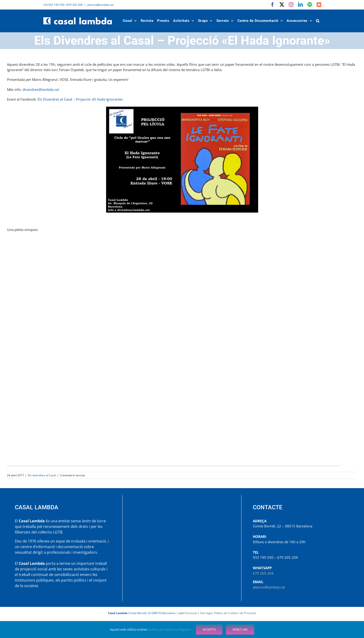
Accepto (209, 629)
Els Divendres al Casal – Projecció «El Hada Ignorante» (81, 99)
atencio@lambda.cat (100, 5)
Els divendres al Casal (42, 475)
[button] (318, 21)
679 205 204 (263, 573)
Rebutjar (240, 629)
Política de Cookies (162, 629)
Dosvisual (191, 613)
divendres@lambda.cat (41, 89)
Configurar (184, 629)
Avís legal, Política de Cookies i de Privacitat (228, 613)
